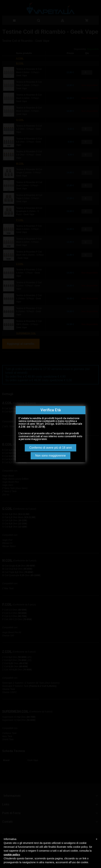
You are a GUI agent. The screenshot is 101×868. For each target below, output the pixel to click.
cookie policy (12, 855)
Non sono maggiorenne (50, 456)
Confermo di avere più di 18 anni (50, 448)
